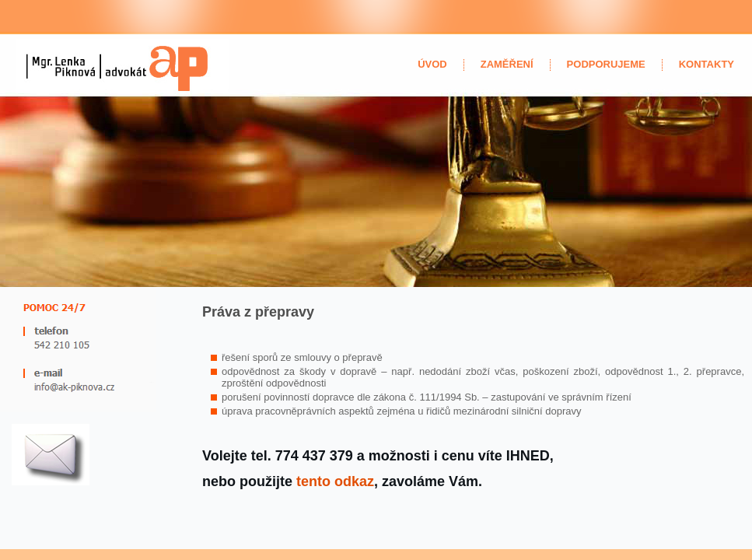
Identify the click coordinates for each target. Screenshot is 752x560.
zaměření (507, 64)
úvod (432, 64)
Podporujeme (606, 64)
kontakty (707, 64)
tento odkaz (335, 481)
